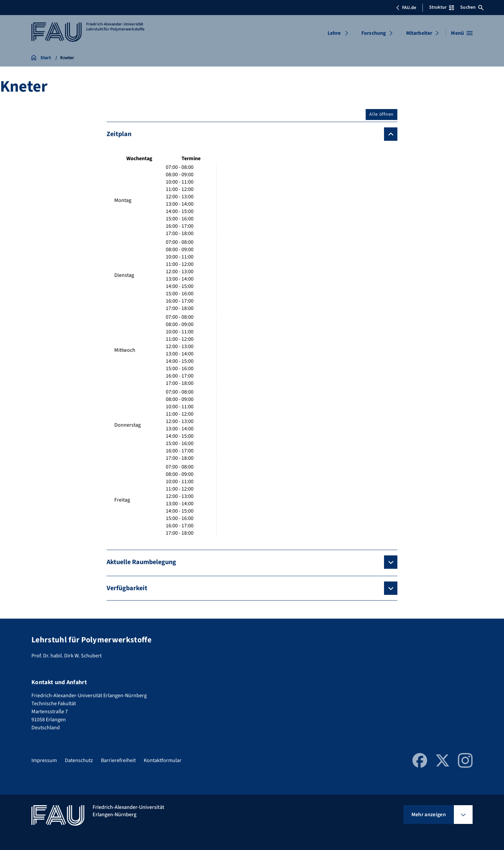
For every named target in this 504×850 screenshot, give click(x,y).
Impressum (44, 760)
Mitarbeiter (419, 33)
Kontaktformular (163, 760)
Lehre (334, 33)
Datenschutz (79, 760)
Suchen (472, 7)
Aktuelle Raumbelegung (141, 562)
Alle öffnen (382, 114)
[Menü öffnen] (462, 33)
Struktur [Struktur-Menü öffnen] (442, 7)
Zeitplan (119, 134)
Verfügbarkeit (127, 588)
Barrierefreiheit (118, 760)
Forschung (374, 33)
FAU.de (406, 8)
